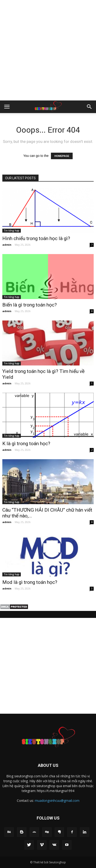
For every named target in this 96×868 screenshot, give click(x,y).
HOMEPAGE (62, 156)
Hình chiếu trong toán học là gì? (36, 238)
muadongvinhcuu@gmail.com (57, 801)
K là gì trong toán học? (26, 444)
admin (7, 245)
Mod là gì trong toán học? (30, 582)
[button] (89, 107)
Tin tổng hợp (12, 231)
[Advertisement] (48, 50)
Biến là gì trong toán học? (30, 305)
